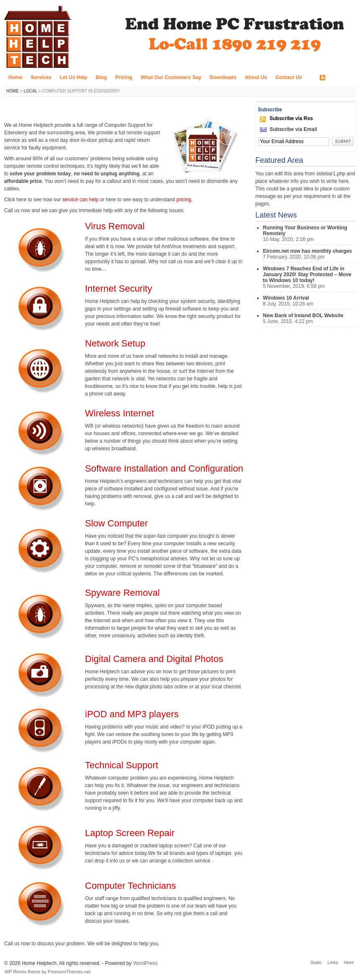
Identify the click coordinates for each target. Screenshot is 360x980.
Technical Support (122, 765)
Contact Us (289, 77)
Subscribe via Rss (291, 118)
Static (316, 962)
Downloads (223, 77)
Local (30, 91)
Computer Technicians (130, 886)
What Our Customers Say (171, 77)
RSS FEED (340, 78)
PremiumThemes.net (69, 972)
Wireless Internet (120, 413)
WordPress (145, 963)
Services (41, 77)
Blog (102, 77)
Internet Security (118, 289)
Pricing (124, 77)
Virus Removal (115, 226)
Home (15, 77)
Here (349, 962)
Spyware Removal (122, 593)
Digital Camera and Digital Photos (154, 659)
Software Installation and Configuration (164, 468)
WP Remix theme (22, 972)
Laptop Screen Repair (130, 833)
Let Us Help (74, 77)
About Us (256, 77)
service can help (81, 200)
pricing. (185, 200)
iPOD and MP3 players (132, 714)
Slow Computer (116, 523)
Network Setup (115, 343)
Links (333, 962)
